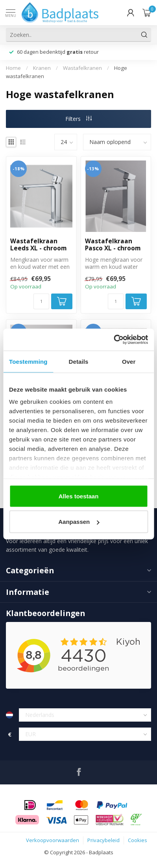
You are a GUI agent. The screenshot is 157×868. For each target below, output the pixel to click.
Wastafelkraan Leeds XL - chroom (38, 245)
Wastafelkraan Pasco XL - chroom (113, 245)
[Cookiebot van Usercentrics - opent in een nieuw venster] (114, 340)
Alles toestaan (79, 496)
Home (13, 68)
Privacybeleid (103, 840)
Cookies (138, 840)
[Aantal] (41, 301)
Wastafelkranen (82, 68)
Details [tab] (79, 361)
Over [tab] (129, 361)
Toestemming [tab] (28, 361)
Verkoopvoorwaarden (53, 840)
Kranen (42, 68)
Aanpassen (79, 522)
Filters (78, 119)
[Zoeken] (144, 35)
